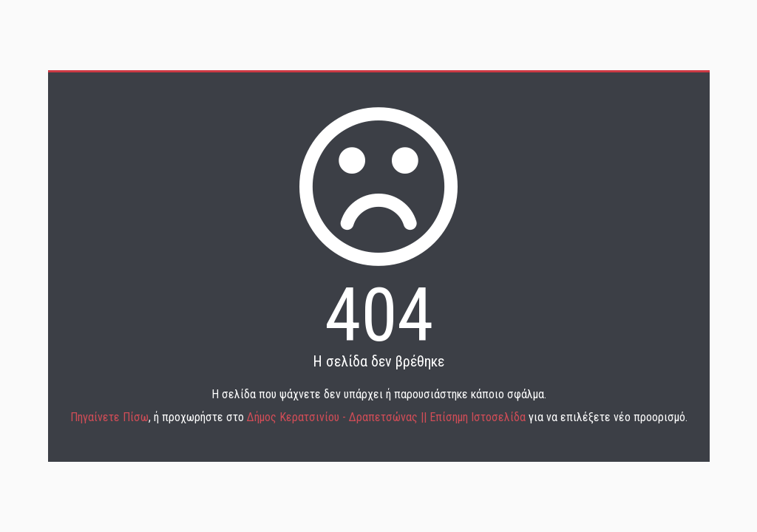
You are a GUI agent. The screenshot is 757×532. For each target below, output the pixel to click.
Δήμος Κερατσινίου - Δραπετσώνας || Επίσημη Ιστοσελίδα (388, 417)
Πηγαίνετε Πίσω (109, 417)
